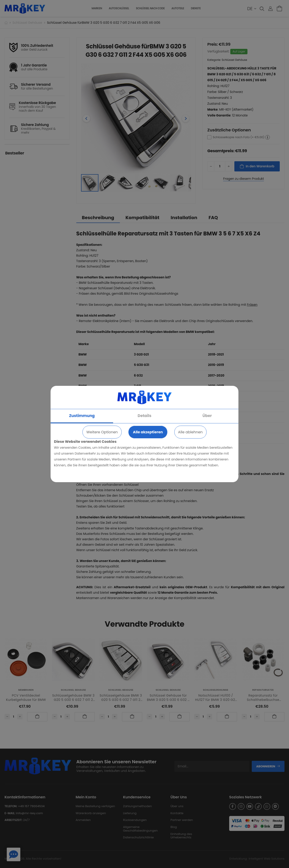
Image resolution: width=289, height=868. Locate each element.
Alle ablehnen (190, 432)
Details (145, 416)
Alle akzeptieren (148, 432)
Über (207, 416)
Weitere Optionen (102, 432)
